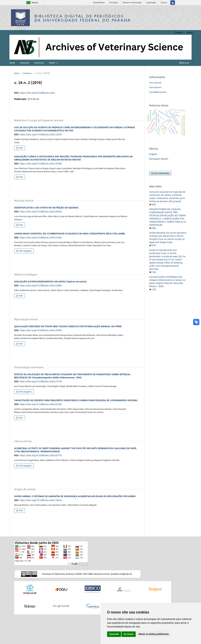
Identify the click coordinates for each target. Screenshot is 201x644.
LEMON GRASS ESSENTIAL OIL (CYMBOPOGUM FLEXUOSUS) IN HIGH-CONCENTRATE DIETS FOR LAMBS (70, 234)
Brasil (32, 3)
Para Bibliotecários (158, 92)
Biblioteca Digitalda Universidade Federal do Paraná (83, 18)
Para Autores (155, 87)
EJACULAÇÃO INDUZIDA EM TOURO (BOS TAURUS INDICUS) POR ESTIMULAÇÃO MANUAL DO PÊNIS (68, 326)
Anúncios (39, 63)
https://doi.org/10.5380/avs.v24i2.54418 (41, 500)
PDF (21, 148)
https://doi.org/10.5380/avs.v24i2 (37, 93)
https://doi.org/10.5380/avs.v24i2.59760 (41, 164)
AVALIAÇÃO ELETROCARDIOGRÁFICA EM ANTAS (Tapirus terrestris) (50, 281)
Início (17, 73)
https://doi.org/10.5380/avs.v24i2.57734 (41, 381)
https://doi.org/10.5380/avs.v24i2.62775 (41, 455)
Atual (12, 63)
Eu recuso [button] (129, 634)
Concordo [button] (114, 634)
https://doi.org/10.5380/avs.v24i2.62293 (41, 404)
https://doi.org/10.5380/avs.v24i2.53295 (41, 134)
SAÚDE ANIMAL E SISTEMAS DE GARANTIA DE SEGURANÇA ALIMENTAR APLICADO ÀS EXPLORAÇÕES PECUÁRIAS (75, 496)
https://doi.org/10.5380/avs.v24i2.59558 (41, 330)
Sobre (52, 63)
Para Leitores (155, 83)
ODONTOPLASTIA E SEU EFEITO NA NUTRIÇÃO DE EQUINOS (46, 208)
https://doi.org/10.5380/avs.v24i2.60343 (41, 211)
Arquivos (25, 63)
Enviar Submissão (160, 173)
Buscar (184, 63)
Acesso (190, 32)
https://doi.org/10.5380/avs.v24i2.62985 (41, 285)
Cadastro (179, 32)
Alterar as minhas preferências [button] (154, 634)
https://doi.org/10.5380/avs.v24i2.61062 (41, 237)
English (153, 154)
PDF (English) (25, 251)
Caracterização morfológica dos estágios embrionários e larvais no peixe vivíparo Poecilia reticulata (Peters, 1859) (167, 281)
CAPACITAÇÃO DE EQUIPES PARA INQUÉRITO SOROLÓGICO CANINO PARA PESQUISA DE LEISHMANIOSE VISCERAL (76, 400)
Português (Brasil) (159, 159)
